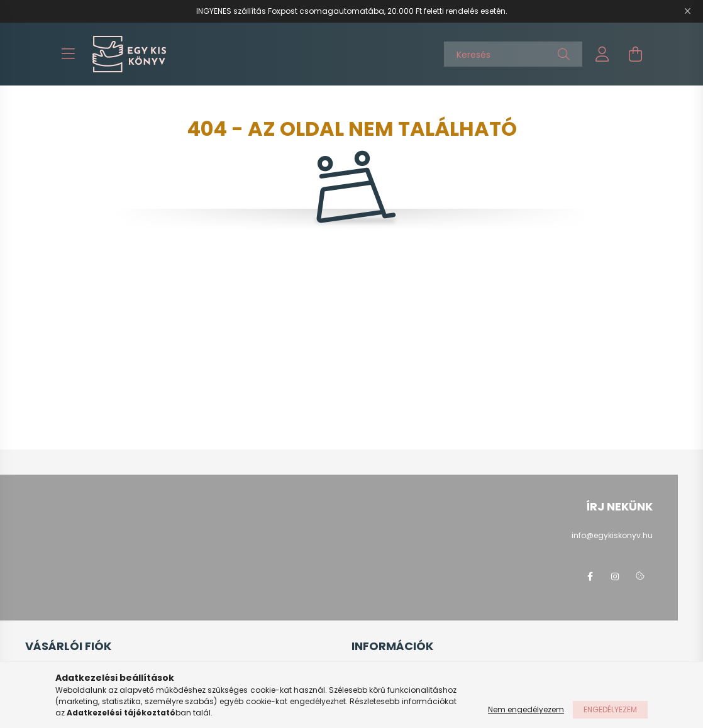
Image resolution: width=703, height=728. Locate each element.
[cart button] (635, 54)
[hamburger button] (68, 54)
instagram (615, 576)
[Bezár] (687, 11)
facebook (590, 576)
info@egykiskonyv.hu (612, 535)
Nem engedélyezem (526, 709)
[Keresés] (513, 54)
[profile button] (602, 54)
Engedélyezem (610, 709)
